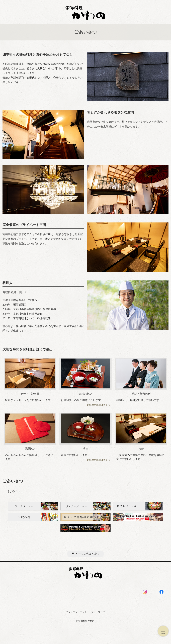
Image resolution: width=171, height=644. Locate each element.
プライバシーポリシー (77, 612)
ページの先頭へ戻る (88, 554)
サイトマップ (98, 612)
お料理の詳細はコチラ (99, 405)
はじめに (12, 491)
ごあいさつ (13, 481)
